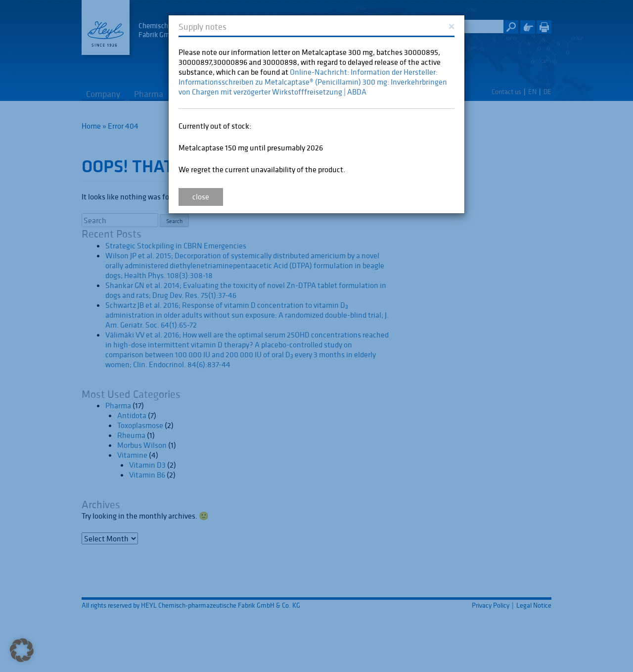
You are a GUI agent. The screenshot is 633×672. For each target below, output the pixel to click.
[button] (22, 650)
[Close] (451, 25)
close (201, 196)
